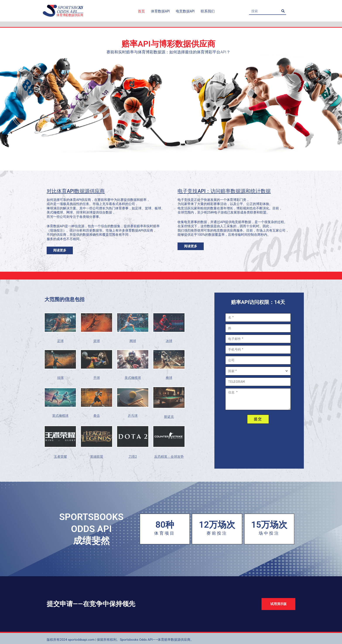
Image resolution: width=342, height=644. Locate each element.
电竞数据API (185, 11)
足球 (60, 341)
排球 (60, 378)
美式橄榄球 (133, 378)
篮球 (97, 341)
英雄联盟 (97, 457)
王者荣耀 (60, 457)
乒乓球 (133, 416)
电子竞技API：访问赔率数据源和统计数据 (224, 191)
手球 (97, 378)
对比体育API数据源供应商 (76, 191)
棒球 (169, 378)
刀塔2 (133, 457)
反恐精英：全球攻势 (169, 457)
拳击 (97, 416)
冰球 (169, 341)
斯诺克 (169, 417)
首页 (141, 11)
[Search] (283, 11)
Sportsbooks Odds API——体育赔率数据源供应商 (155, 640)
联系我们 (208, 11)
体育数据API (160, 11)
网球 (133, 341)
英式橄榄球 (60, 416)
